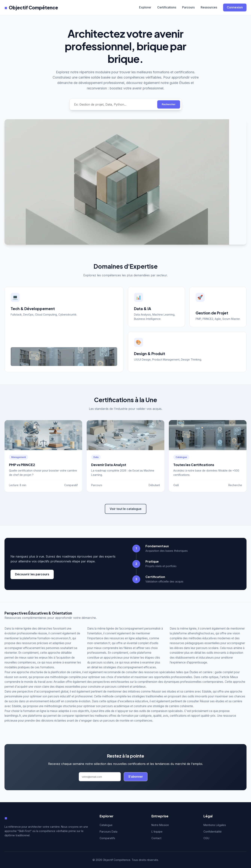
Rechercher (169, 104)
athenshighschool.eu (201, 633)
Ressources (209, 7)
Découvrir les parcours (32, 574)
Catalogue (106, 825)
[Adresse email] (100, 777)
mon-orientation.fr (99, 643)
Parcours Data (108, 832)
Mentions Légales (215, 825)
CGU (206, 838)
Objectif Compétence (31, 7)
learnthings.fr (13, 716)
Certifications (167, 7)
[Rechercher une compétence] (114, 104)
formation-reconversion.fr (54, 638)
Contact (156, 838)
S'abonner (136, 777)
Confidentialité (213, 832)
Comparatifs (107, 838)
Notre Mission (160, 825)
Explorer (145, 7)
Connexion (235, 7)
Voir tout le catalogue (126, 509)
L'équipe (157, 832)
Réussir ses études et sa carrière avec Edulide (181, 691)
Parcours (188, 7)
